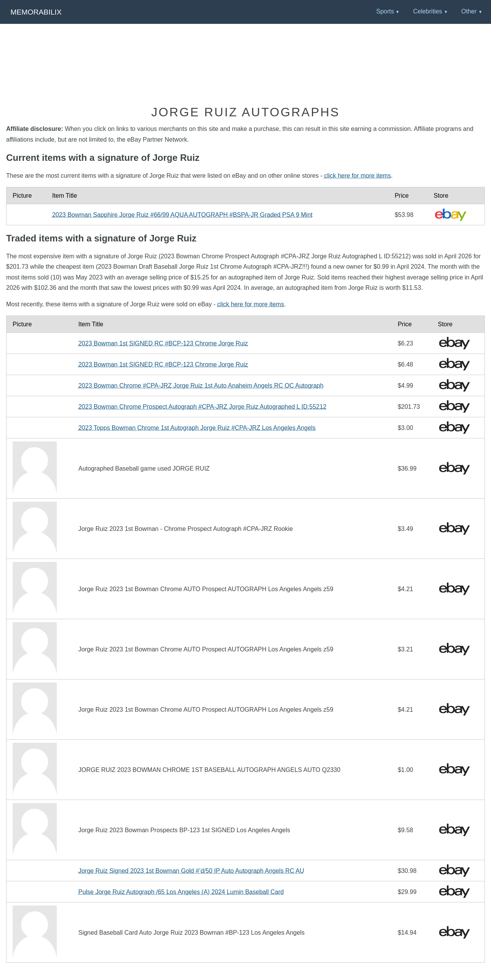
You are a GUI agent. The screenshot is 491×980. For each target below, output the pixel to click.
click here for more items (358, 176)
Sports (385, 11)
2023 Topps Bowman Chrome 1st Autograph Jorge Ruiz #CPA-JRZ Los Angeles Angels (197, 428)
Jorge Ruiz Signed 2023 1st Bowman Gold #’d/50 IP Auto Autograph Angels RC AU (191, 871)
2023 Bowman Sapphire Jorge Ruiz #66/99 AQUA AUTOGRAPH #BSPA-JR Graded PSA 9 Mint (182, 215)
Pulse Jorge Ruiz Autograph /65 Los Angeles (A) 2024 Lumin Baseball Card (181, 892)
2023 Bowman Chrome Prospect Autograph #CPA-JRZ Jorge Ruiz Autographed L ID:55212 (202, 407)
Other (469, 11)
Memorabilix (36, 12)
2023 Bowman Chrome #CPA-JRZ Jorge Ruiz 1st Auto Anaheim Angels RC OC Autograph (201, 386)
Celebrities (428, 11)
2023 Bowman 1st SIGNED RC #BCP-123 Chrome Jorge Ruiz (163, 343)
